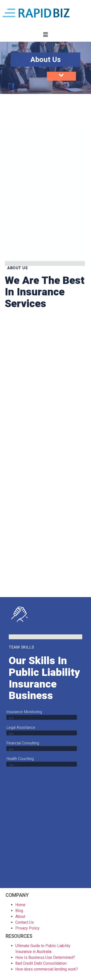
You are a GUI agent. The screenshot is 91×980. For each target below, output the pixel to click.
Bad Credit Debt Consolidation (41, 963)
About (20, 916)
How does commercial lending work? (47, 969)
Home (20, 905)
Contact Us (25, 922)
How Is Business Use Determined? (45, 957)
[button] (45, 35)
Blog (19, 911)
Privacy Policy (27, 928)
